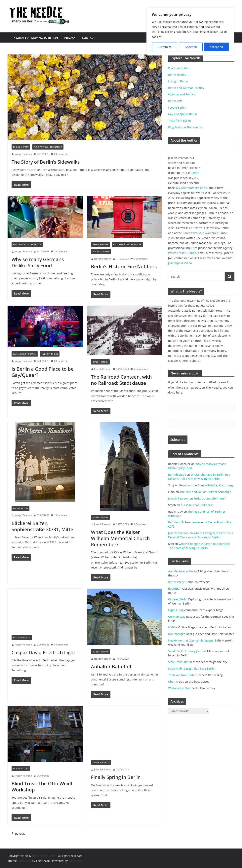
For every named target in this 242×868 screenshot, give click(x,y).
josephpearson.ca (180, 263)
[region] (190, 32)
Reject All (191, 47)
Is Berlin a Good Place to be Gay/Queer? (43, 372)
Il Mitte (173, 627)
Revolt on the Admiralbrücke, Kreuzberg (206, 485)
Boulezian (175, 589)
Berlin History (21, 147)
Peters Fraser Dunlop (182, 253)
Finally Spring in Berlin (116, 777)
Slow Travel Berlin (180, 662)
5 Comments (139, 524)
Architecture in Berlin (182, 571)
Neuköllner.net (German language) (191, 640)
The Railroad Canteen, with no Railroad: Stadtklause (121, 380)
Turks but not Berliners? (210, 498)
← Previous (16, 834)
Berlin (195, 173)
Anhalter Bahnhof (111, 666)
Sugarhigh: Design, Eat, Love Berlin (191, 668)
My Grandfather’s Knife (192, 188)
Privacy (70, 38)
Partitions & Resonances (184, 522)
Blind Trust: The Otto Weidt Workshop (42, 786)
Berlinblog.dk (177, 475)
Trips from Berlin (180, 121)
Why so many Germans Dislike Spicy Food (38, 262)
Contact (88, 38)
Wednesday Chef (179, 688)
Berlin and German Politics (186, 88)
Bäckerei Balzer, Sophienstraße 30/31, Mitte (42, 526)
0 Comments (60, 154)
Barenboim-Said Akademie (200, 233)
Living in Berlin (50, 354)
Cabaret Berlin (178, 599)
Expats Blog (176, 610)
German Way (177, 617)
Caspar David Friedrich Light (43, 652)
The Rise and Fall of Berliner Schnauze (205, 492)
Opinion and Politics (182, 94)
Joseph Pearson (23, 154)
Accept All (216, 47)
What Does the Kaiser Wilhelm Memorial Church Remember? (120, 538)
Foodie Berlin (20, 508)
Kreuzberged (177, 634)
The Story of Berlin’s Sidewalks (46, 162)
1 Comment (59, 251)
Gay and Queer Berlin (25, 354)
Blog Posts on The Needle (48, 147)
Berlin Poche (177, 582)
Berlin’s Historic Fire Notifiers (124, 266)
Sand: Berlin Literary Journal (187, 651)
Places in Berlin (101, 252)
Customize (165, 47)
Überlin (173, 682)
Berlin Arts (175, 101)
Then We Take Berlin (182, 675)
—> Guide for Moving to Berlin (34, 38)
